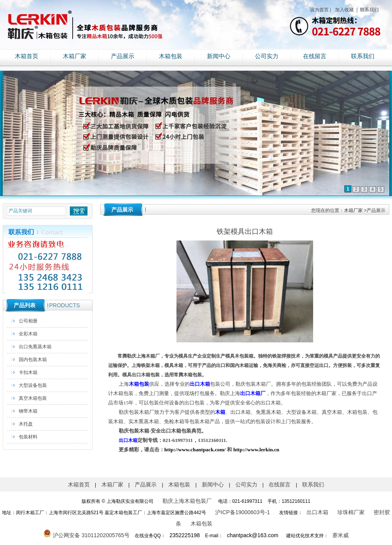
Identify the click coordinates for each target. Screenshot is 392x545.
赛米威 (340, 535)
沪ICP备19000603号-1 (242, 512)
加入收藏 (344, 10)
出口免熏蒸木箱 (35, 347)
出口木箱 (317, 512)
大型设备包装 (33, 385)
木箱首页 (27, 56)
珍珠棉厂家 (351, 512)
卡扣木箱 (28, 372)
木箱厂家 (75, 56)
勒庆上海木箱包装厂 (187, 501)
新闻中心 (219, 56)
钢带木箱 (28, 411)
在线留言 (315, 56)
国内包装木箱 (33, 360)
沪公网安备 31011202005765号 (86, 535)
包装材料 (28, 437)
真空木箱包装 (33, 398)
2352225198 (185, 535)
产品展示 (123, 56)
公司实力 (267, 56)
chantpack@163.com (253, 535)
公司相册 (28, 321)
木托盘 (26, 424)
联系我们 (369, 10)
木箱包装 (171, 56)
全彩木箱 (28, 334)
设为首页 (319, 10)
